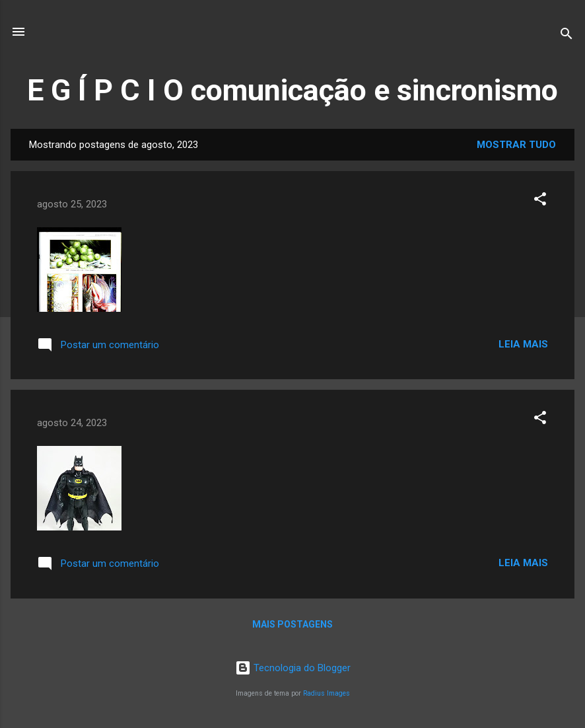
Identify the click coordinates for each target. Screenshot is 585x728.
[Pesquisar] (567, 36)
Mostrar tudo (516, 145)
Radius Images (327, 693)
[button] (540, 201)
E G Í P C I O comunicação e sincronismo (292, 90)
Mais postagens (292, 624)
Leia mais (523, 344)
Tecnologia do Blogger (293, 668)
